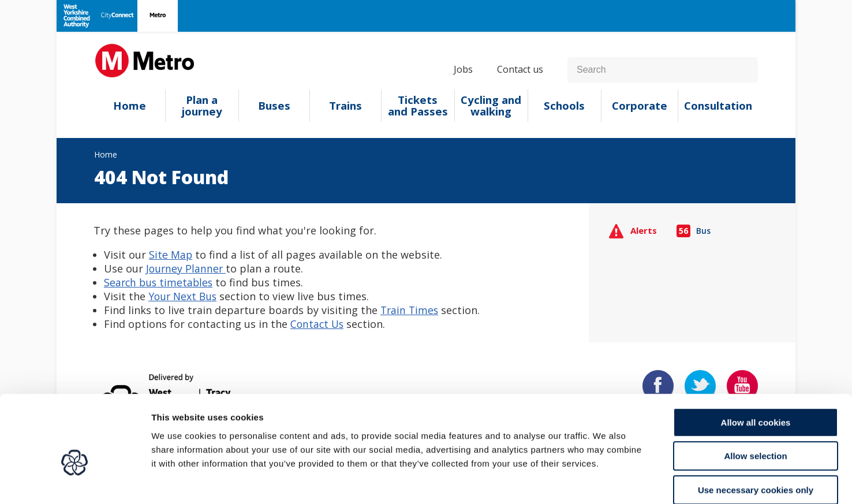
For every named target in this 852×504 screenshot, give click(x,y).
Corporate (640, 106)
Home (130, 106)
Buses (274, 106)
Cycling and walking (491, 106)
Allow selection (755, 397)
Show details (606, 481)
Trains (345, 106)
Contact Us (318, 324)
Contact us (520, 69)
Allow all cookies (756, 363)
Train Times (410, 310)
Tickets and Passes (418, 106)
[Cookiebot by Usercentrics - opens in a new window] (75, 481)
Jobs (463, 69)
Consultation (718, 106)
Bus (694, 231)
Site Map (171, 255)
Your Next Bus (184, 296)
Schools (564, 106)
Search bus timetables (160, 282)
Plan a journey (202, 106)
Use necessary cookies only (756, 430)
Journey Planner (187, 268)
